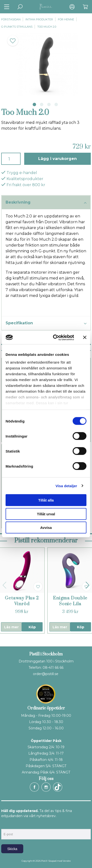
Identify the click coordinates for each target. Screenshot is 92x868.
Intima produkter (39, 19)
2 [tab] (42, 104)
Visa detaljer (66, 486)
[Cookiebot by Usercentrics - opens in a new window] (55, 337)
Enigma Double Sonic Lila (70, 601)
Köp (32, 627)
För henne (66, 19)
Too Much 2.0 (47, 27)
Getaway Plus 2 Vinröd (22, 601)
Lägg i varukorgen (57, 159)
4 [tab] (56, 104)
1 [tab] (34, 104)
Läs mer (11, 627)
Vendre (67, 861)
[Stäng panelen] (85, 337)
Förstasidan (11, 19)
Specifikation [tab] (46, 323)
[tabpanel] (46, 64)
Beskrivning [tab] (46, 203)
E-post (6, 825)
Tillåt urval (46, 514)
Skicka (12, 849)
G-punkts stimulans (17, 27)
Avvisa (46, 528)
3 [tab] (49, 104)
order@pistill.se (46, 674)
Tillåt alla (46, 500)
